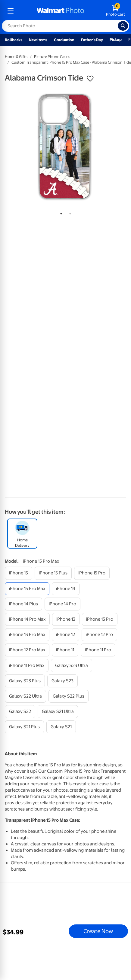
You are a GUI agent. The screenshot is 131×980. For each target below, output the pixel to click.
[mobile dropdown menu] (11, 11)
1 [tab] (60, 212)
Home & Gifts (16, 57)
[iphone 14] (66, 589)
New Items (38, 40)
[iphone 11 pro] (98, 650)
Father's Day (92, 40)
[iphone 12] (65, 635)
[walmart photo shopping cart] (115, 11)
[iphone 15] (19, 573)
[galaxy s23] (62, 681)
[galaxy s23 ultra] (72, 665)
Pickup (116, 40)
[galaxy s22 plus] (69, 696)
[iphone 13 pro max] (27, 635)
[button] (90, 79)
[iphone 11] (65, 650)
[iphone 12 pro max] (27, 650)
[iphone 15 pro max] (27, 589)
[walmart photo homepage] (61, 11)
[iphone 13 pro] (100, 619)
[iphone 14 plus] (23, 604)
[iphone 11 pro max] (27, 665)
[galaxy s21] (61, 727)
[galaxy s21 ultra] (58, 712)
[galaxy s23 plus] (25, 681)
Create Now (98, 931)
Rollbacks (14, 40)
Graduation (64, 40)
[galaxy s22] (20, 712)
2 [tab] (69, 212)
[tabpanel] (65, 147)
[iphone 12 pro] (99, 635)
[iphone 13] (66, 619)
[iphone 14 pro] (62, 604)
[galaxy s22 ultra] (25, 696)
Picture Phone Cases (52, 57)
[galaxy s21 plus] (24, 727)
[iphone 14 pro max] (27, 619)
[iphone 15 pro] (92, 573)
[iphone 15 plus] (53, 573)
